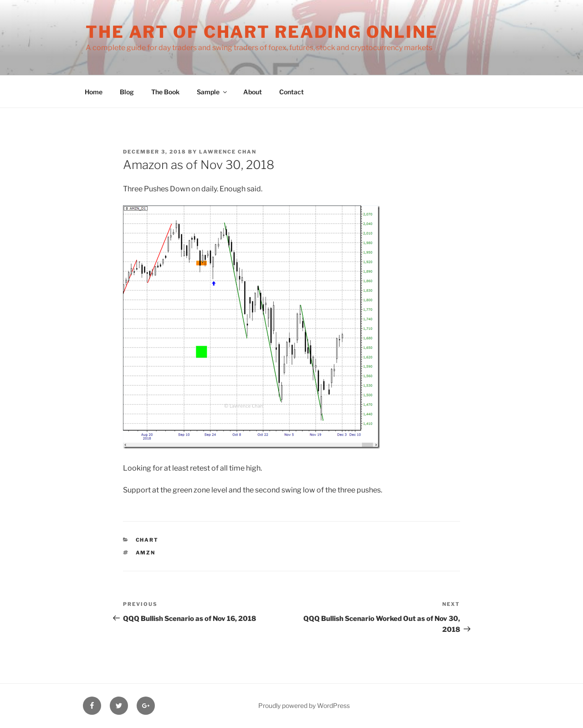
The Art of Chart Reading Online (262, 32)
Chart (147, 540)
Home (94, 92)
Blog (127, 92)
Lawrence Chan (228, 152)
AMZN (146, 553)
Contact (291, 92)
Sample (212, 92)
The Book (165, 92)
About (253, 92)
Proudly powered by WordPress (304, 705)
